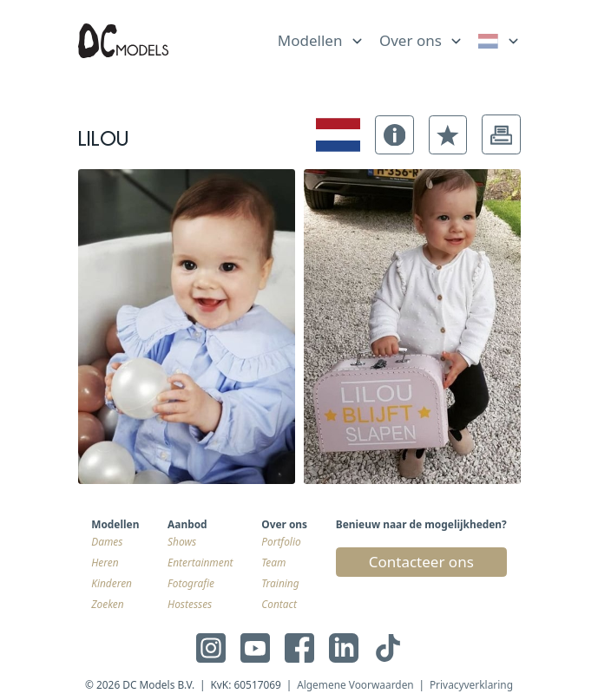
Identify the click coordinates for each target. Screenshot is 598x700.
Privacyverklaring (471, 684)
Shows (182, 541)
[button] (394, 135)
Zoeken (107, 604)
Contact (279, 604)
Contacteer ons (421, 562)
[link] (499, 41)
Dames (107, 541)
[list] (321, 37)
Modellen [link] (310, 40)
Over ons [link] (411, 40)
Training (280, 583)
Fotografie (191, 583)
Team (273, 562)
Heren (105, 562)
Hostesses (190, 604)
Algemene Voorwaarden (355, 684)
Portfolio (281, 541)
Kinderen (112, 583)
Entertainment (200, 562)
